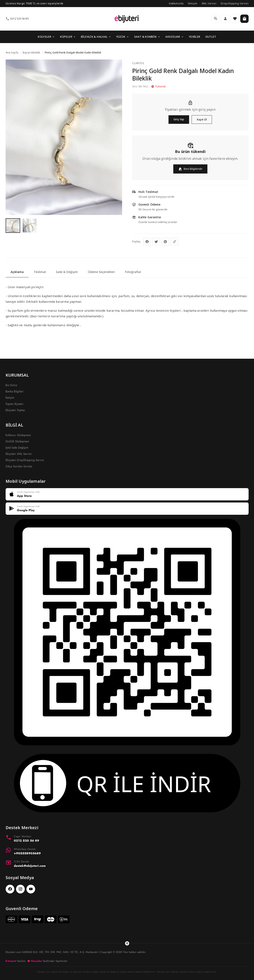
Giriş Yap (179, 119)
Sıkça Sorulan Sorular (19, 466)
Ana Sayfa (12, 52)
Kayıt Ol (202, 119)
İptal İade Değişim (17, 448)
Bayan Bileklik (31, 52)
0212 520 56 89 (17, 19)
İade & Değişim (67, 272)
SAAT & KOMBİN (147, 37)
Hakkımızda (176, 3)
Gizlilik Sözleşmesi (17, 441)
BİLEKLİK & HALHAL (96, 37)
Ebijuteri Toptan (15, 410)
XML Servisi (209, 3)
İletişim (193, 3)
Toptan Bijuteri (15, 404)
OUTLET (211, 37)
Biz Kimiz (11, 385)
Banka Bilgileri (15, 391)
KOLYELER (46, 37)
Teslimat (40, 272)
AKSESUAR (175, 37)
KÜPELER (68, 37)
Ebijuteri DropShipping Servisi (25, 460)
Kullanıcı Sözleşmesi (18, 435)
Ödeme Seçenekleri (101, 272)
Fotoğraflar (133, 272)
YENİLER (195, 37)
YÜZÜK (123, 37)
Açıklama (17, 272)
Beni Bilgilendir (190, 169)
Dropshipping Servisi (235, 3)
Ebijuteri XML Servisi (19, 454)
